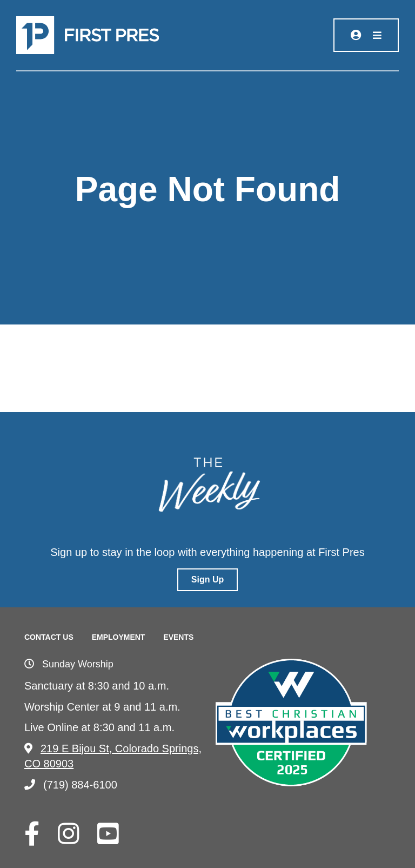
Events (178, 637)
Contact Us (49, 637)
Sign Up (207, 579)
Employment (119, 637)
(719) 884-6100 (71, 785)
